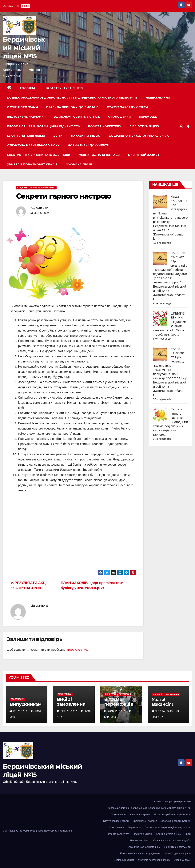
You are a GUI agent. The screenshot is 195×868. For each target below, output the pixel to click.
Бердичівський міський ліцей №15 (24, 48)
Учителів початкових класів (32, 164)
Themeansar (65, 831)
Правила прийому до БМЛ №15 (72, 107)
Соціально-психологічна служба (139, 136)
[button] (181, 126)
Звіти (58, 136)
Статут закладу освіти (127, 107)
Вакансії (157, 694)
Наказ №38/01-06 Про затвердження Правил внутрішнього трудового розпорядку (170, 209)
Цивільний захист (144, 155)
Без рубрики (17, 699)
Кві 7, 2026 (20, 711)
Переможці (149, 117)
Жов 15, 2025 (117, 711)
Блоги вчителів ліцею (26, 136)
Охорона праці (79, 164)
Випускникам (26, 704)
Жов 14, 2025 (164, 711)
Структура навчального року (33, 145)
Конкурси (111, 694)
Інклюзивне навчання (26, 117)
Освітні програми (22, 107)
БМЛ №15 (42, 208)
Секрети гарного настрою (64, 196)
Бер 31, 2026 (69, 711)
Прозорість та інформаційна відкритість (43, 126)
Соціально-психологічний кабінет (36, 188)
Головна (28, 88)
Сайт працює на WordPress (20, 831)
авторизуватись (78, 650)
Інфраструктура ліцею (63, 88)
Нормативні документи (89, 145)
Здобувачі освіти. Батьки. (77, 117)
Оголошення (119, 117)
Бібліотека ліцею (144, 126)
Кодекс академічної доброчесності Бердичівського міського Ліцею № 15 (72, 98)
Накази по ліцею (86, 136)
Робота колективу (105, 126)
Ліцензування (158, 98)
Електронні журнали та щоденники (39, 155)
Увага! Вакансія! (162, 702)
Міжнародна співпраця (99, 155)
